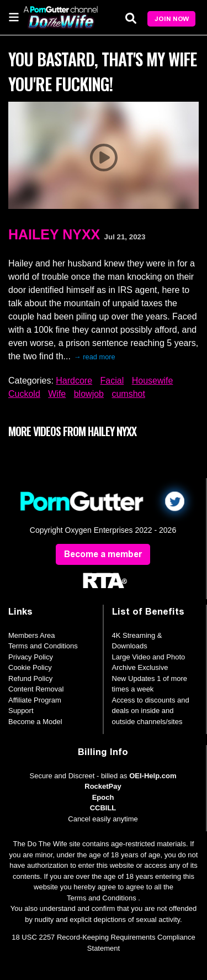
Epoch (103, 797)
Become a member (103, 554)
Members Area (32, 635)
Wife (57, 394)
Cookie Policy (30, 667)
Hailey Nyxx (54, 234)
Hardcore (74, 381)
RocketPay (103, 786)
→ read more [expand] (95, 357)
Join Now (172, 19)
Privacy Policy (31, 657)
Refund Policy (30, 678)
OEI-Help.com (153, 776)
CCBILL (103, 808)
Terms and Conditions (43, 646)
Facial (112, 381)
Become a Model (35, 722)
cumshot (128, 394)
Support (21, 711)
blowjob (89, 394)
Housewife (153, 381)
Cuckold (24, 394)
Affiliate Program (35, 700)
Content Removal (36, 689)
